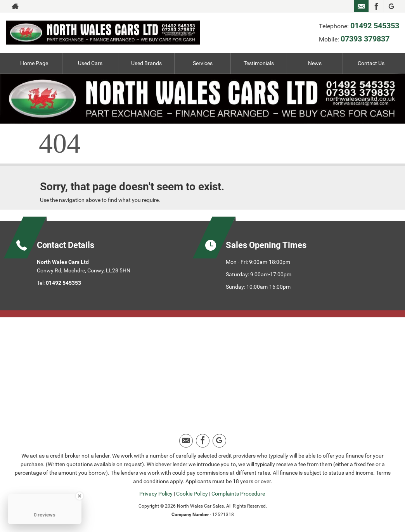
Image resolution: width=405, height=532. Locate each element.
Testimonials (259, 63)
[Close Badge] (80, 496)
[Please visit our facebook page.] (376, 6)
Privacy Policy (156, 494)
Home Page (34, 63)
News (315, 63)
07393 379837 (365, 39)
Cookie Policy (192, 494)
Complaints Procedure (238, 494)
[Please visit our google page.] (391, 6)
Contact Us (371, 63)
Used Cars (90, 63)
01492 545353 (375, 26)
